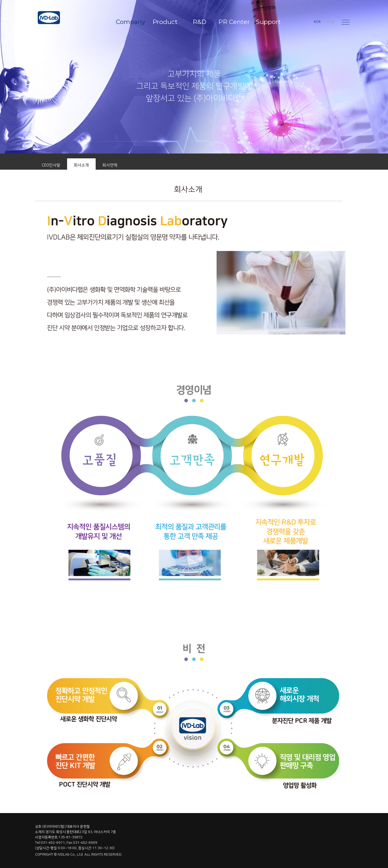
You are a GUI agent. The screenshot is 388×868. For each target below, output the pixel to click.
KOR (317, 22)
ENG (331, 22)
